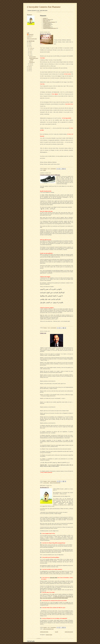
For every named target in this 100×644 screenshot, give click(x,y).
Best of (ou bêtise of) (47, 20)
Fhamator (31, 34)
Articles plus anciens (69, 632)
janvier (31, 65)
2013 (29, 44)
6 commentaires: (53, 627)
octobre (31, 50)
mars (30, 55)
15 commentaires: (54, 328)
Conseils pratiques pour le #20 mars (50, 175)
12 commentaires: (54, 481)
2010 (29, 66)
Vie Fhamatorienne (47, 27)
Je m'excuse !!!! (32, 62)
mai (30, 53)
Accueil (56, 632)
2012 (29, 45)
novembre (31, 48)
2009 (29, 68)
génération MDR (54, 578)
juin (30, 51)
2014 (29, 43)
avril (30, 54)
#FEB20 (45, 18)
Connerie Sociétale (47, 24)
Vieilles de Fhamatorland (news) (50, 28)
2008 (29, 69)
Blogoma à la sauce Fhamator (49, 22)
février (31, 64)
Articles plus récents (44, 632)
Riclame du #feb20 (32, 57)
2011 (29, 47)
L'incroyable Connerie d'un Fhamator (44, 7)
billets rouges (46, 21)
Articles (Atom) (49, 635)
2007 (29, 71)
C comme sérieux (47, 23)
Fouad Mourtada (46, 26)
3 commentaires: (53, 169)
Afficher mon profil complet (32, 39)
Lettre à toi (31, 61)
